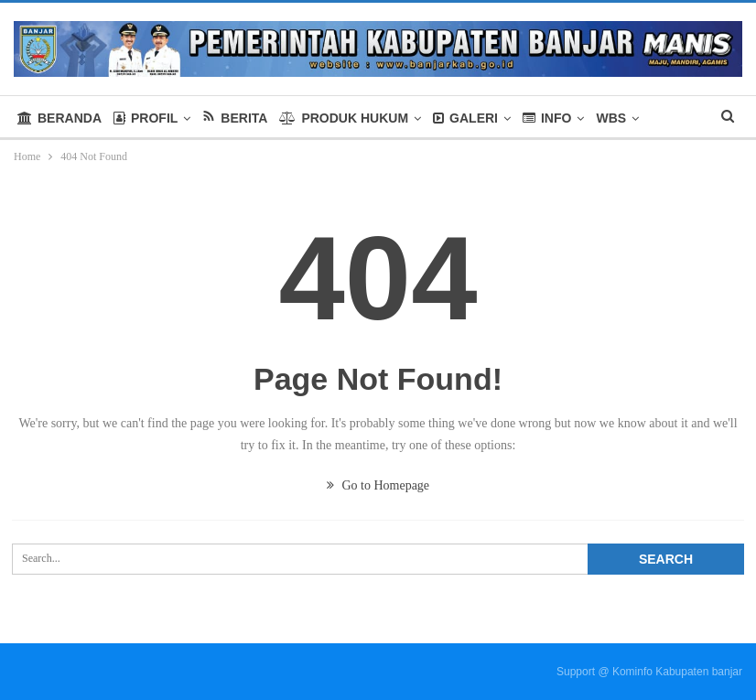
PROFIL (146, 118)
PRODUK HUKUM (344, 118)
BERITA (235, 118)
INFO (547, 118)
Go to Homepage (378, 485)
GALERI (465, 118)
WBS (611, 118)
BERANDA (59, 118)
